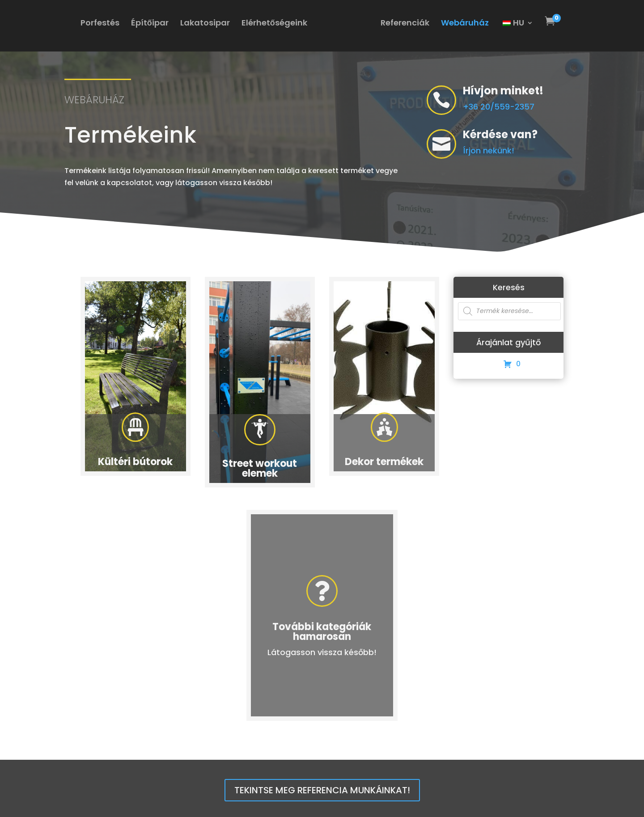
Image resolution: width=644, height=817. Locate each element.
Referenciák (405, 24)
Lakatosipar (205, 24)
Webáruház (465, 24)
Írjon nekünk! (503, 150)
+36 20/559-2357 (499, 107)
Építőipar (150, 24)
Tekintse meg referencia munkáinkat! (322, 790)
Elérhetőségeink (274, 24)
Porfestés (100, 24)
